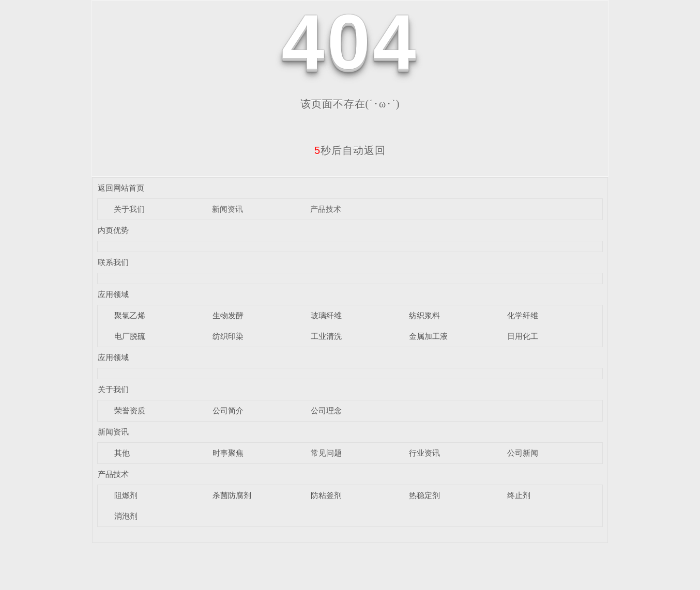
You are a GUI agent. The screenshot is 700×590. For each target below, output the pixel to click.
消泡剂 (126, 516)
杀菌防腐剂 (232, 495)
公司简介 (228, 410)
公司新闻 (523, 453)
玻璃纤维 (326, 315)
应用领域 (113, 294)
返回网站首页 (121, 188)
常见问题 (326, 453)
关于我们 (129, 209)
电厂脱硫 (130, 336)
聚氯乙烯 (130, 315)
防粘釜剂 (326, 495)
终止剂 (519, 495)
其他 (122, 453)
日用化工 (523, 336)
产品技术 (326, 209)
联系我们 (113, 262)
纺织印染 (228, 336)
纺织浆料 (424, 315)
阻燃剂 (126, 495)
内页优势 (113, 230)
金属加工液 (428, 336)
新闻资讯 (227, 209)
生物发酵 (228, 315)
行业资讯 (424, 453)
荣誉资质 (130, 410)
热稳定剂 (424, 495)
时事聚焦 (228, 453)
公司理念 (326, 410)
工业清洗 (326, 336)
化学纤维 (523, 315)
